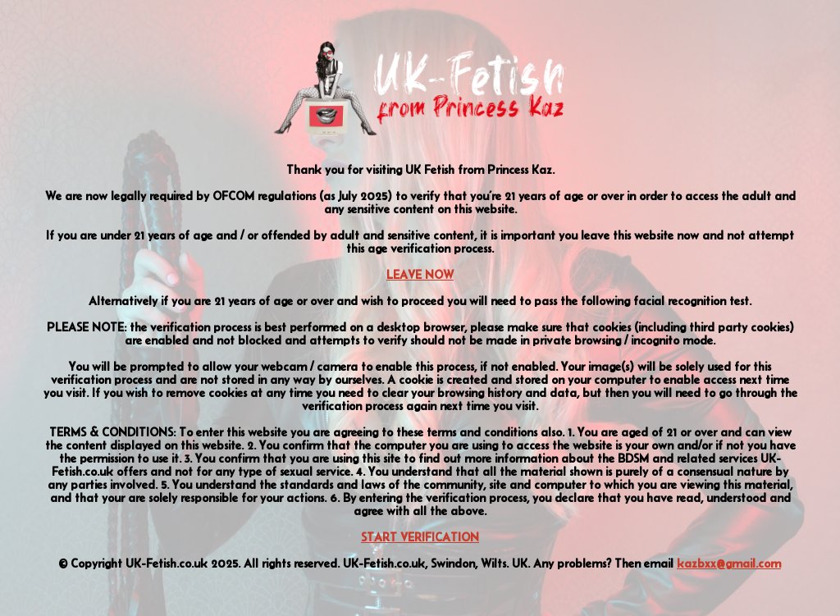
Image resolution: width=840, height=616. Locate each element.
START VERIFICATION (420, 537)
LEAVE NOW (420, 275)
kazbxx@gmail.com (729, 564)
